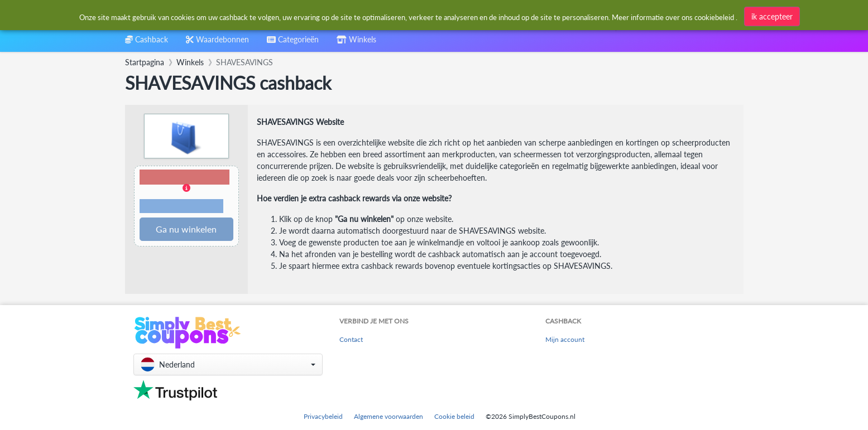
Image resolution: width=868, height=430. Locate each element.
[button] (186, 192)
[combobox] (408, 16)
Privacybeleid (323, 416)
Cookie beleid (454, 416)
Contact (351, 339)
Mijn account (565, 339)
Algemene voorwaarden (389, 416)
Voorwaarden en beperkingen (181, 206)
